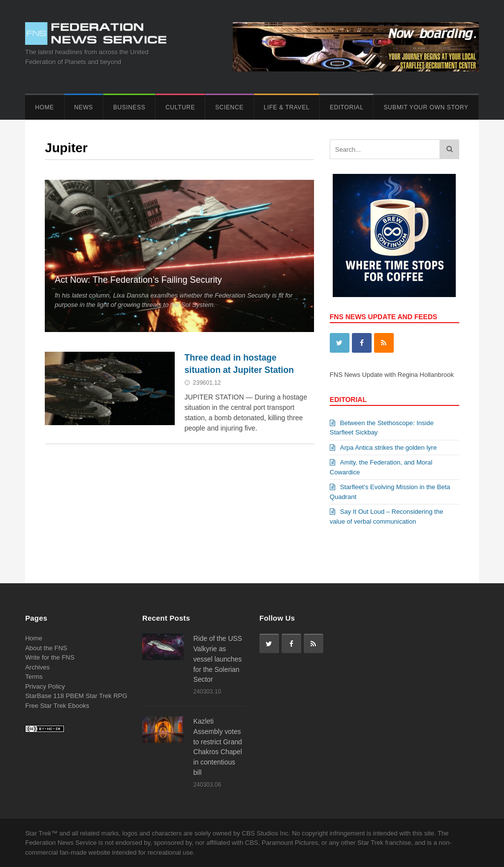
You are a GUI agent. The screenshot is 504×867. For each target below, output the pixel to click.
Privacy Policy (45, 686)
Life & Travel (287, 107)
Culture (180, 107)
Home (44, 107)
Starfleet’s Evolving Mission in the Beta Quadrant (390, 492)
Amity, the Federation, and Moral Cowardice (381, 467)
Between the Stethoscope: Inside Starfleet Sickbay (382, 428)
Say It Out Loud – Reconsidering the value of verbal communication (387, 517)
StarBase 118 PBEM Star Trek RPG (76, 696)
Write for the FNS (50, 657)
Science (229, 107)
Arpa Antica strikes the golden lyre (383, 448)
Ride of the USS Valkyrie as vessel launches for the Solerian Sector (218, 659)
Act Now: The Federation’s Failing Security (138, 280)
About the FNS (46, 648)
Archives (37, 667)
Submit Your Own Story (426, 107)
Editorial (346, 107)
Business (129, 107)
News (84, 107)
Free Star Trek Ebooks (57, 706)
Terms (34, 677)
